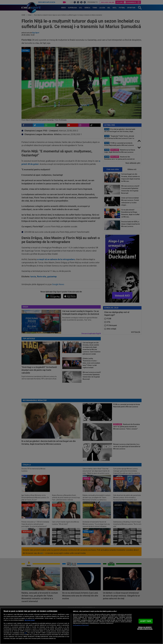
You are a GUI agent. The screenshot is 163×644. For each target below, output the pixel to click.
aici (26, 633)
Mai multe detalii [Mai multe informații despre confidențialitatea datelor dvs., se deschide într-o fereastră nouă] (30, 620)
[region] (81, 626)
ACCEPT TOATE (146, 621)
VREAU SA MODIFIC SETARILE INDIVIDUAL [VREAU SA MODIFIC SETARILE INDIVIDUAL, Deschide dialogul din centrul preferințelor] (145, 628)
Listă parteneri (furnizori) (81, 625)
